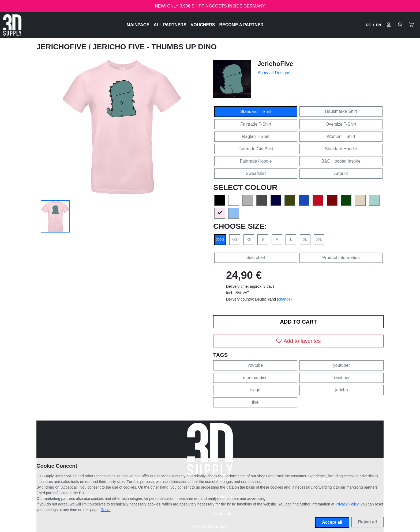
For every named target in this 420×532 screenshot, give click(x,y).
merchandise (255, 378)
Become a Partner (242, 25)
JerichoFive (62, 47)
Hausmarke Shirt (341, 111)
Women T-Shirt (341, 136)
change (284, 299)
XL (305, 239)
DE (369, 25)
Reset (106, 510)
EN (378, 25)
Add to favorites (299, 341)
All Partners (170, 25)
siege (255, 390)
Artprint (341, 173)
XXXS (220, 239)
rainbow (342, 378)
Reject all (367, 522)
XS (249, 239)
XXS (235, 239)
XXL (319, 239)
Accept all (332, 522)
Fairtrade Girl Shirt (256, 149)
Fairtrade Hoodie (256, 161)
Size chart (256, 258)
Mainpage (138, 25)
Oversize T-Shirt (341, 124)
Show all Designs (274, 73)
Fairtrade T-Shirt (256, 124)
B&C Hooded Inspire (341, 161)
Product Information (341, 258)
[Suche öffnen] (400, 25)
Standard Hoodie (341, 149)
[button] (411, 25)
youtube (255, 365)
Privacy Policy (347, 504)
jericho (341, 390)
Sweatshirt (256, 173)
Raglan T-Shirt (256, 136)
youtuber (342, 365)
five (255, 402)
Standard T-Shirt (256, 112)
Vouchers (203, 25)
